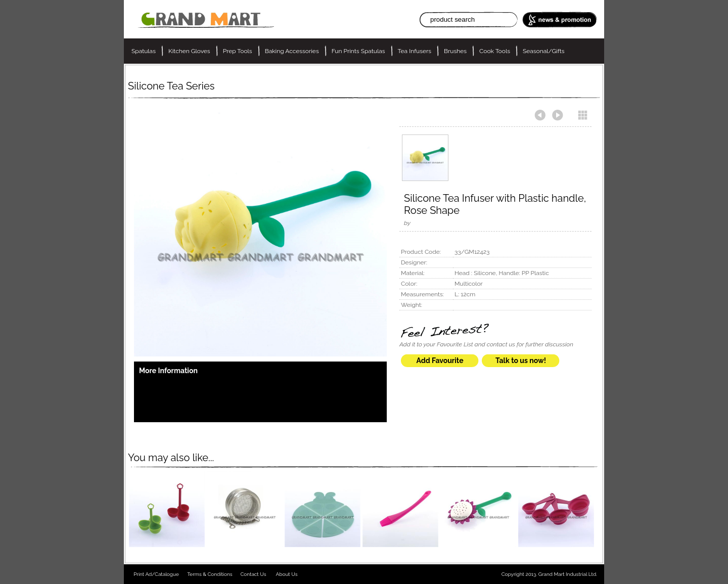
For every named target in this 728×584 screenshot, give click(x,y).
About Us (287, 574)
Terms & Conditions (210, 574)
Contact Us (253, 574)
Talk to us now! (521, 361)
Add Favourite (440, 361)
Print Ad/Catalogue (156, 574)
